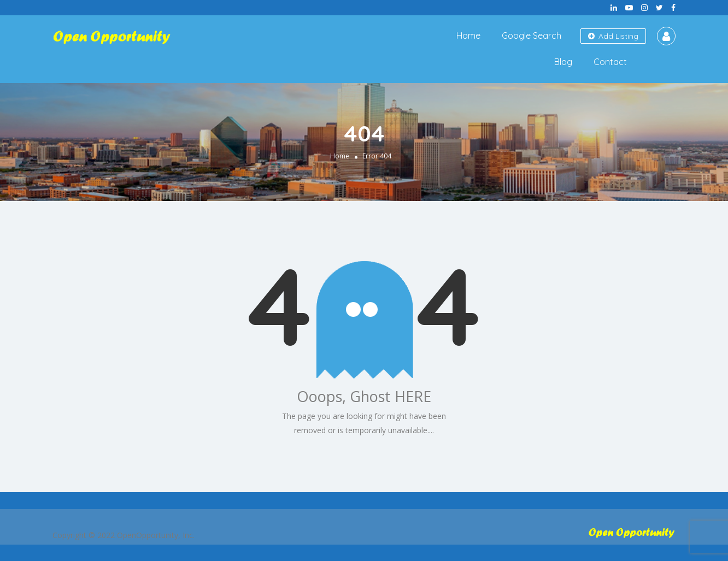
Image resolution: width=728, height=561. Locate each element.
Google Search (532, 36)
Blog (563, 62)
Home (468, 36)
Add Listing (613, 36)
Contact (610, 62)
